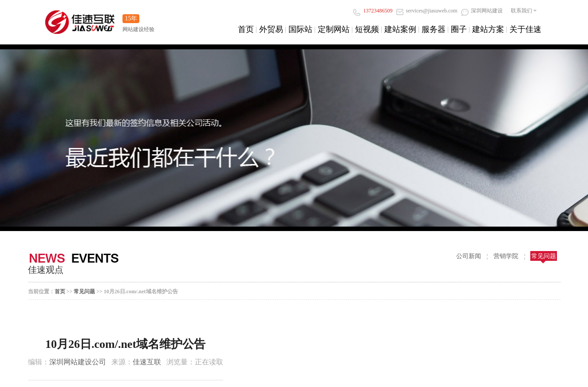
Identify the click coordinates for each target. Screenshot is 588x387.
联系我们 (521, 11)
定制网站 (334, 29)
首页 (246, 29)
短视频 (367, 29)
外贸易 (271, 29)
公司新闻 (469, 256)
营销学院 (506, 256)
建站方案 (488, 29)
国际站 (300, 29)
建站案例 (400, 29)
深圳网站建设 (482, 11)
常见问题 (544, 256)
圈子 (459, 29)
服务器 (434, 29)
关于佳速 (525, 29)
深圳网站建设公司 (78, 362)
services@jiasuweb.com (427, 11)
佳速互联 (147, 362)
